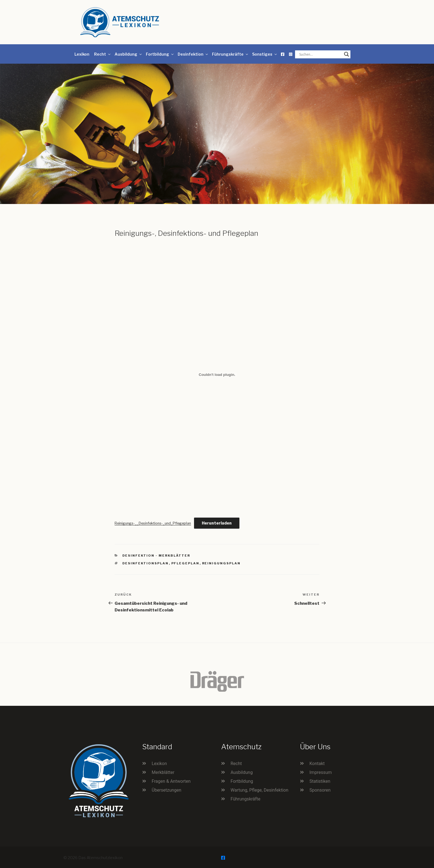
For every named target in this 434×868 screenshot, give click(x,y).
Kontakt (317, 764)
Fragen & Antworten (171, 781)
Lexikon (82, 54)
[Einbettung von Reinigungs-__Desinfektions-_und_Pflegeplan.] (217, 375)
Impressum (321, 772)
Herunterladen (217, 523)
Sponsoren (320, 790)
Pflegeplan (185, 563)
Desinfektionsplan (146, 563)
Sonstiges (265, 54)
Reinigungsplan (221, 563)
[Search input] (320, 54)
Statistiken (320, 781)
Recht (103, 54)
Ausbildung (129, 54)
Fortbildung (160, 54)
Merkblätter (163, 772)
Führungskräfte (230, 54)
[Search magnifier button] (347, 54)
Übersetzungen (166, 790)
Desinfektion (193, 54)
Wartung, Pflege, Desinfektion (259, 790)
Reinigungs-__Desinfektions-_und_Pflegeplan (153, 523)
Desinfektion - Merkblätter (156, 556)
